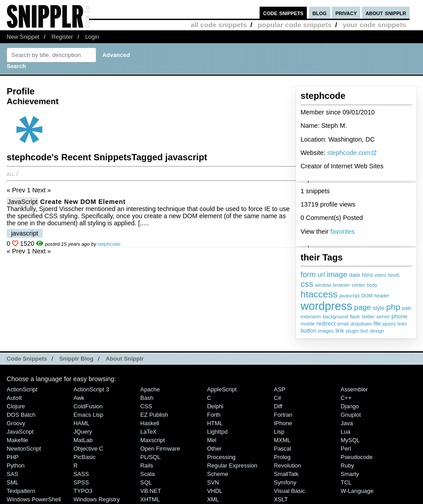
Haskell (150, 423)
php (393, 307)
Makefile (17, 440)
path (407, 308)
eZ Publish (154, 415)
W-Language (357, 491)
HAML (81, 423)
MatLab (83, 440)
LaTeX (148, 432)
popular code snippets (295, 25)
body (372, 285)
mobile (308, 324)
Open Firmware (160, 449)
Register (62, 37)
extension (311, 317)
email (343, 324)
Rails (147, 465)
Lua (346, 432)
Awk (79, 398)
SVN (213, 482)
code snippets (283, 13)
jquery (389, 324)
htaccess (319, 294)
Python (16, 465)
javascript (350, 296)
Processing (221, 457)
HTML (215, 423)
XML (213, 499)
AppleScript (222, 389)
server (383, 317)
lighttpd (217, 432)
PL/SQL (150, 457)
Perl (346, 449)
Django (350, 406)
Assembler (354, 389)
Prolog (282, 457)
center (358, 285)
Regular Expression (232, 465)
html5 (394, 275)
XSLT (281, 499)
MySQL (350, 440)
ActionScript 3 (91, 389)
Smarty (350, 474)
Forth (214, 415)
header (382, 296)
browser (342, 285)
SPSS (81, 482)
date (355, 275)
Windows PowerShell (34, 499)
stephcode (109, 244)
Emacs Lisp (88, 415)
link (340, 331)
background (335, 317)
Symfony (285, 482)
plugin (352, 331)
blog (320, 13)
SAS (12, 474)
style (378, 308)
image (337, 274)
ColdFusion (88, 406)
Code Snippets (27, 359)
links (403, 324)
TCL (346, 482)
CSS (146, 406)
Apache (150, 389)
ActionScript (22, 389)
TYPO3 (83, 491)
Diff (278, 406)
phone (399, 316)
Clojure (16, 406)
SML (13, 482)
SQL (146, 482)
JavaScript (22, 202)
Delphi (215, 406)
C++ (346, 398)
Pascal (283, 449)
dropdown (361, 324)
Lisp (279, 432)
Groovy (16, 423)
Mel (212, 440)
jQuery (83, 432)
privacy (346, 13)
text (364, 331)
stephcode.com (349, 153)
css (307, 284)
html (367, 275)
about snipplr (386, 13)
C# (278, 398)
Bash (147, 398)
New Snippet (23, 37)
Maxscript (153, 440)
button (309, 331)
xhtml (380, 275)
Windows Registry (97, 499)
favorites (342, 232)
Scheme (218, 474)
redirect (326, 323)
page (362, 307)
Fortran (283, 415)
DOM (367, 296)
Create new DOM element (83, 202)
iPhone (283, 423)
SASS (81, 474)
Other (214, 449)
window (323, 285)
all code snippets (219, 25)
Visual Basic (289, 491)
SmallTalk (286, 474)
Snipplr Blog (76, 359)
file (377, 323)
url (321, 274)
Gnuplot (351, 415)
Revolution (287, 465)
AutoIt (14, 398)
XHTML (150, 499)
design (377, 331)
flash (355, 317)
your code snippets (374, 25)
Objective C (88, 449)
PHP (13, 457)
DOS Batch (21, 415)
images (326, 331)
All (11, 174)
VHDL (215, 491)
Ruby (347, 465)
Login (92, 37)
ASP (280, 389)
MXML (282, 440)
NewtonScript (24, 449)
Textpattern (21, 491)
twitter (368, 317)
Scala (147, 474)
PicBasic (85, 457)
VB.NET (151, 491)
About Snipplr (125, 359)
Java (347, 423)
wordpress (326, 306)
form (308, 274)
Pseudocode (357, 457)
